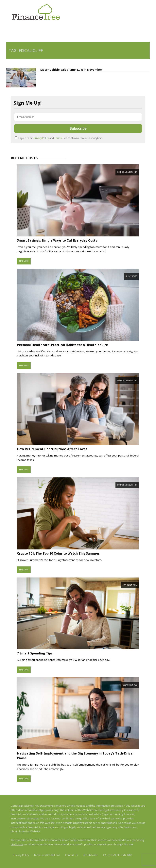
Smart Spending (130, 585)
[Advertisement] (53, 32)
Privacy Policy (42, 138)
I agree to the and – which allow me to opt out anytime (58, 138)
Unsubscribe (90, 855)
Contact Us (71, 855)
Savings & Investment (127, 172)
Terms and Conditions (47, 855)
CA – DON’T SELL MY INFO (118, 855)
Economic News (130, 685)
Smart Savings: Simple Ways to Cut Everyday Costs (57, 240)
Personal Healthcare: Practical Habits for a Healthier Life (62, 345)
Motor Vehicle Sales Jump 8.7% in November (71, 70)
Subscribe (78, 128)
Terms (58, 138)
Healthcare (131, 276)
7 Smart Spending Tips (35, 653)
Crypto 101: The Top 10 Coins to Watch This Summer (58, 553)
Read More (24, 261)
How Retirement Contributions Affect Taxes (52, 449)
